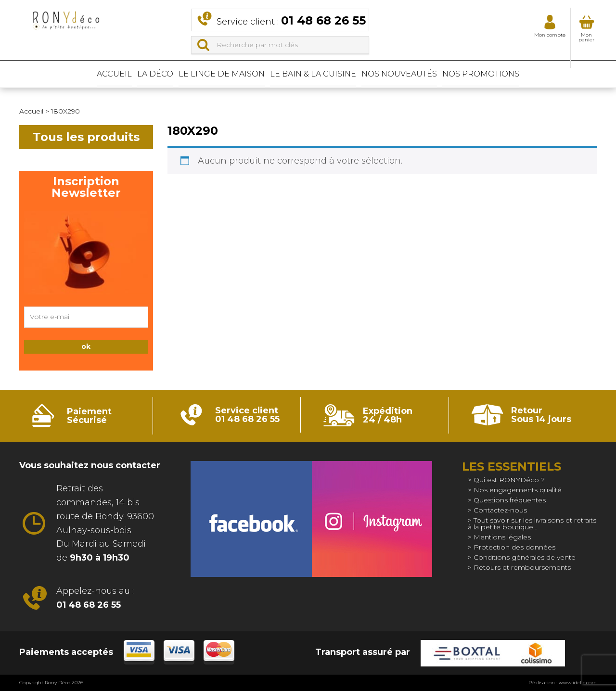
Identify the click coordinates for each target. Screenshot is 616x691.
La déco (127, 74)
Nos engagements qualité (518, 490)
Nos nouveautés (428, 74)
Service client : (291, 20)
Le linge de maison (212, 74)
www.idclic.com (578, 683)
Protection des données (514, 547)
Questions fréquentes (510, 500)
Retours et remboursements (522, 567)
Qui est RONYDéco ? (509, 480)
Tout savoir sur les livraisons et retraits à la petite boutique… (532, 524)
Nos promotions (528, 74)
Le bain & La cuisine (323, 74)
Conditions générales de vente (525, 557)
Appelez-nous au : (95, 598)
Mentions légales (502, 537)
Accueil (68, 74)
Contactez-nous (500, 510)
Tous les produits (86, 137)
